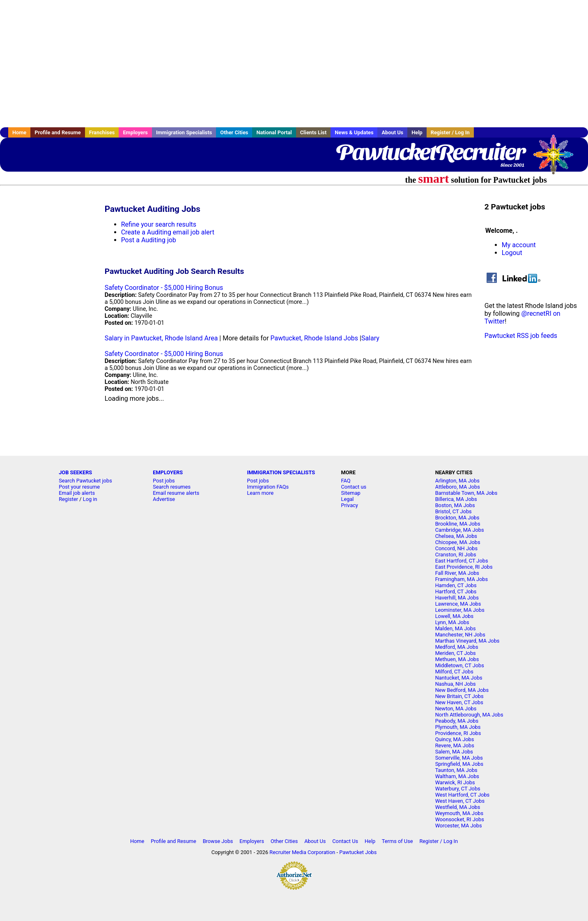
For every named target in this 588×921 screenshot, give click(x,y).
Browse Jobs (218, 841)
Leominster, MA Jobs (460, 610)
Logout (512, 253)
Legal (348, 499)
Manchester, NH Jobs (460, 635)
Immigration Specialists (184, 132)
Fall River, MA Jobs (457, 573)
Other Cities (234, 132)
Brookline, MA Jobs (458, 524)
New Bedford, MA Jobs (462, 690)
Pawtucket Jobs (358, 852)
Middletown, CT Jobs (460, 665)
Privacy (350, 505)
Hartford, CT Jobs (456, 591)
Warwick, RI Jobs (455, 782)
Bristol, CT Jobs (454, 511)
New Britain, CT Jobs (459, 696)
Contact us (354, 487)
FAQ (346, 481)
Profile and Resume (58, 132)
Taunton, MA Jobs (456, 770)
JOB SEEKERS (75, 472)
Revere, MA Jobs (455, 745)
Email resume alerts (176, 493)
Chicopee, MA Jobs (458, 542)
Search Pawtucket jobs (85, 481)
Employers (135, 132)
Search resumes (172, 487)
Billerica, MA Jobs (456, 499)
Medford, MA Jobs (457, 647)
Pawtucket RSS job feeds (521, 336)
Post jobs (164, 481)
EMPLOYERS (168, 472)
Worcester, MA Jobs (459, 826)
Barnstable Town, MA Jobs (466, 493)
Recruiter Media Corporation (302, 852)
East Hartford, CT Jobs (462, 561)
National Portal (274, 132)
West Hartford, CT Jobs (463, 795)
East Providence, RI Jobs (464, 567)
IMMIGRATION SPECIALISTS (281, 472)
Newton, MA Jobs (456, 709)
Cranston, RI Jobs (456, 555)
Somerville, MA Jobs (459, 758)
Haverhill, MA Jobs (457, 598)
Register (68, 499)
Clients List (314, 132)
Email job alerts (77, 493)
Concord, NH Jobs (456, 548)
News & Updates (354, 132)
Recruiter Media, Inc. (557, 158)
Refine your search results (159, 224)
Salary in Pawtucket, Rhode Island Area (161, 338)
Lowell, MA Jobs (454, 616)
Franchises (102, 132)
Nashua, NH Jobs (456, 684)
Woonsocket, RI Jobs (460, 819)
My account (519, 245)
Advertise (164, 499)
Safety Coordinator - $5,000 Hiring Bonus (164, 288)
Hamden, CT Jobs (456, 585)
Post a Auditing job (149, 240)
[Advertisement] (294, 64)
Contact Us (345, 841)
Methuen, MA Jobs (457, 659)
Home (19, 132)
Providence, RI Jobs (458, 733)
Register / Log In (450, 132)
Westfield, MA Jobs (458, 807)
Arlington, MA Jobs (457, 481)
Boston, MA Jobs (455, 505)
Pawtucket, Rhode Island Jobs (314, 338)
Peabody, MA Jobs (457, 721)
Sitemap (351, 493)
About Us (392, 132)
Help (417, 132)
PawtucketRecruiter (430, 152)
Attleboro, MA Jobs (458, 487)
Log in (90, 499)
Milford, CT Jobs (454, 672)
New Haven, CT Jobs (459, 702)
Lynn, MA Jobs (452, 622)
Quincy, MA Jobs (455, 739)
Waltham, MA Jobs (457, 776)
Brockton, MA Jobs (457, 518)
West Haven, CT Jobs (460, 801)
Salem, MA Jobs (454, 752)
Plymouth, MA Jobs (458, 727)
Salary (370, 338)
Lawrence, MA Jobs (458, 604)
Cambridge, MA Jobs (460, 530)
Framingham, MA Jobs (462, 579)
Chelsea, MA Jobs (456, 536)
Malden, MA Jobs (456, 628)
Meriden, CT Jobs (456, 653)
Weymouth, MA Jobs (459, 813)
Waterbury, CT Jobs (458, 789)
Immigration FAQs (268, 487)
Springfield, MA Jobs (459, 764)
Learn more (260, 493)
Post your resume (79, 487)
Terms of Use (397, 841)
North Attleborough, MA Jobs (469, 715)
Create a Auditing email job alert (168, 232)
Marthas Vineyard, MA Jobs (467, 641)
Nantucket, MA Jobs (459, 678)
